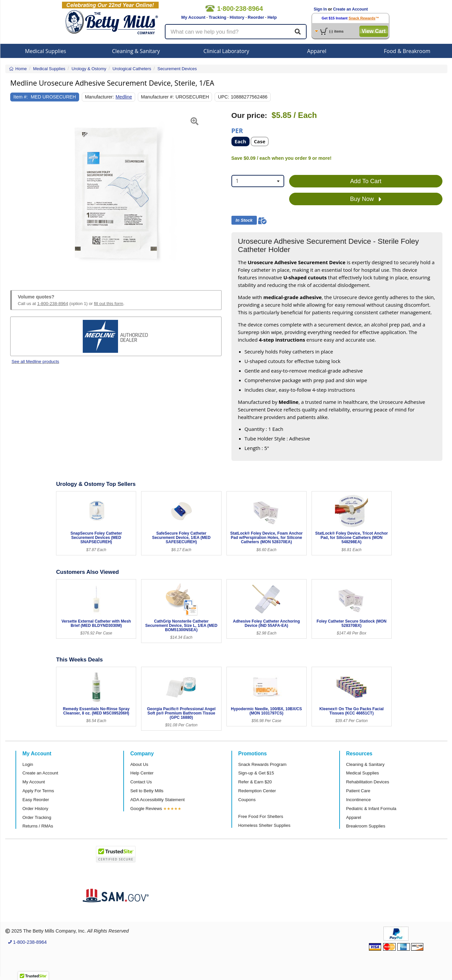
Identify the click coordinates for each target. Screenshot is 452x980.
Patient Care (358, 791)
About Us (139, 764)
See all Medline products (35, 362)
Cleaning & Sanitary (136, 51)
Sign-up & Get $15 (256, 773)
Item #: (21, 97)
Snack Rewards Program (263, 764)
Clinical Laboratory (226, 51)
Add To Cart (366, 181)
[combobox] (258, 181)
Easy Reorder (36, 800)
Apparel (317, 51)
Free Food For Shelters (261, 816)
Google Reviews (146, 809)
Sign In (320, 9)
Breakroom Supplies (366, 826)
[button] (18, 193)
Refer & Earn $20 (255, 782)
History (237, 17)
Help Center (142, 773)
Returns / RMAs (38, 826)
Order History (35, 809)
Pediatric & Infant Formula (371, 809)
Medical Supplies (46, 51)
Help (272, 17)
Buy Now (366, 199)
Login (28, 764)
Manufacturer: (99, 97)
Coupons (247, 800)
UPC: (224, 97)
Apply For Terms (38, 791)
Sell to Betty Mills (147, 791)
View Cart (374, 31)
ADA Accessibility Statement (157, 800)
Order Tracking (37, 817)
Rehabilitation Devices (368, 782)
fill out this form (109, 304)
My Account (193, 17)
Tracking (217, 17)
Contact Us (141, 782)
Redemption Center (257, 791)
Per (237, 130)
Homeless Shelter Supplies (264, 825)
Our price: (249, 115)
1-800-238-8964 (53, 304)
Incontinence (359, 800)
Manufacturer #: (158, 97)
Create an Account (350, 9)
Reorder (256, 17)
